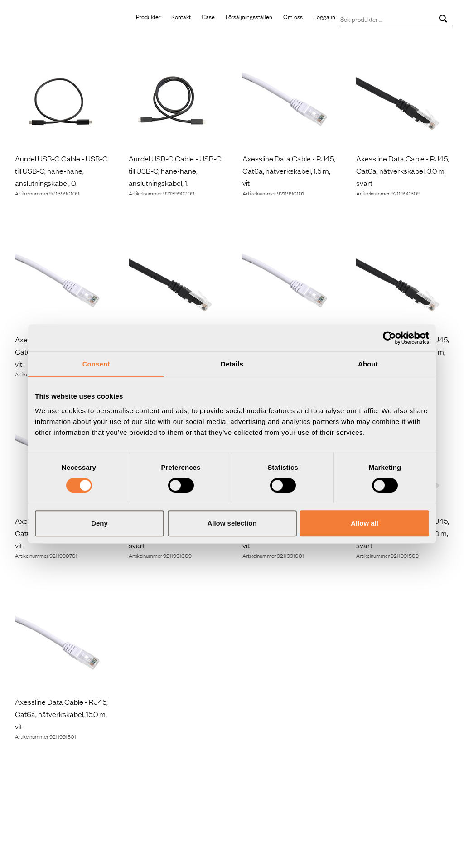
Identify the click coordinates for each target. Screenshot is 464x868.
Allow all (365, 523)
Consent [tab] (96, 364)
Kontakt (181, 16)
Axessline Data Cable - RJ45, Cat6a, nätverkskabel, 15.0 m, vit (61, 714)
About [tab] (368, 364)
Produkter (148, 16)
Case (208, 16)
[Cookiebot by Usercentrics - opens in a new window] (389, 338)
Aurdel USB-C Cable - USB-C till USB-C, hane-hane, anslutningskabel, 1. (175, 171)
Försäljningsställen (249, 16)
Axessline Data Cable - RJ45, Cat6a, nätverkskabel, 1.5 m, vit (289, 171)
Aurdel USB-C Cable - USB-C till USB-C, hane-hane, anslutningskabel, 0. (61, 171)
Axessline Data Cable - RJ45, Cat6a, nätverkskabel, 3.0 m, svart (403, 171)
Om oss (293, 16)
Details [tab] (232, 364)
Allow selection (232, 523)
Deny (99, 523)
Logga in (324, 16)
